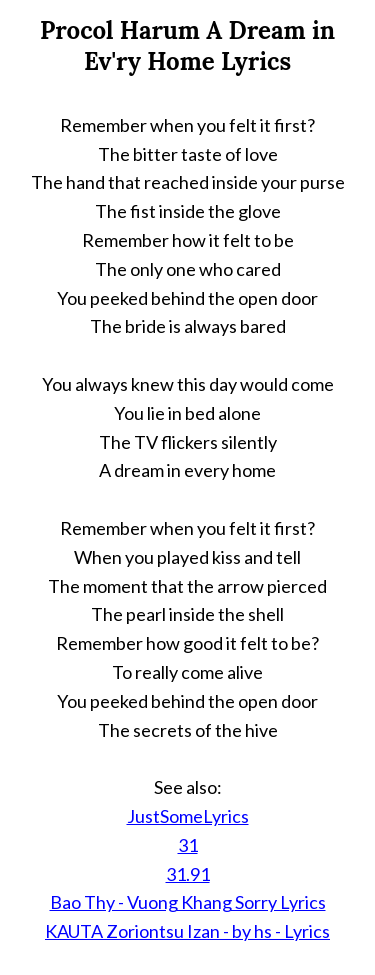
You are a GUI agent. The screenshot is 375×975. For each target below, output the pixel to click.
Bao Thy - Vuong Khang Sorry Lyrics (188, 902)
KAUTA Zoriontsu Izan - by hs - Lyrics (187, 931)
